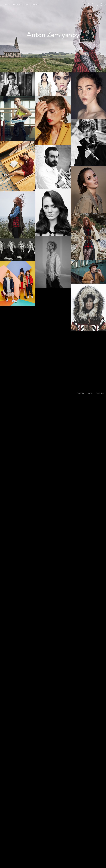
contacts (35, 5)
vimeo (90, 393)
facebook (100, 393)
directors (6, 5)
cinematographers (21, 5)
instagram (81, 393)
